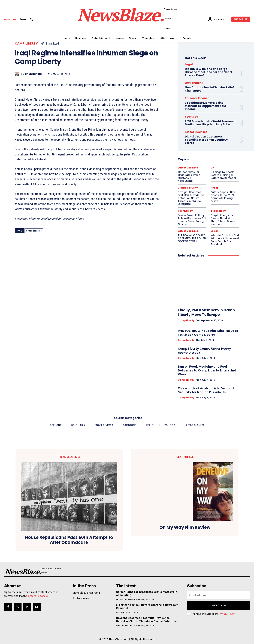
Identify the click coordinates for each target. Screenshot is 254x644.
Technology (185, 211)
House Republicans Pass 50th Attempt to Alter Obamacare (69, 540)
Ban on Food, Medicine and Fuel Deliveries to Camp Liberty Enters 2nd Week (207, 370)
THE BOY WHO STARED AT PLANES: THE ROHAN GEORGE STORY (192, 238)
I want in (218, 606)
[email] (218, 595)
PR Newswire (81, 598)
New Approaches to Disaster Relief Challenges (209, 89)
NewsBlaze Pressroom (86, 593)
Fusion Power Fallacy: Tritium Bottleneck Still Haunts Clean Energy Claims (192, 220)
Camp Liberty (26, 44)
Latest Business (188, 231)
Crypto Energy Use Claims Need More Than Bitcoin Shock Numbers (223, 220)
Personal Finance (197, 98)
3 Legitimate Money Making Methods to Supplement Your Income (206, 106)
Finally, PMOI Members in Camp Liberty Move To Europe (206, 312)
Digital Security (126, 626)
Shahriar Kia (33, 74)
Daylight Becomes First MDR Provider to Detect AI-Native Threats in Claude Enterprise (147, 620)
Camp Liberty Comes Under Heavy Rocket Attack (204, 351)
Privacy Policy (227, 614)
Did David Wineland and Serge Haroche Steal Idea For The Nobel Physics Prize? (208, 72)
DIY (118, 612)
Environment (194, 83)
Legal (189, 64)
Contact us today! (37, 596)
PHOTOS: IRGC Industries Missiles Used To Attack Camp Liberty (208, 333)
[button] (27, 19)
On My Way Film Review (185, 528)
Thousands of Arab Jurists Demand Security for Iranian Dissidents (206, 390)
